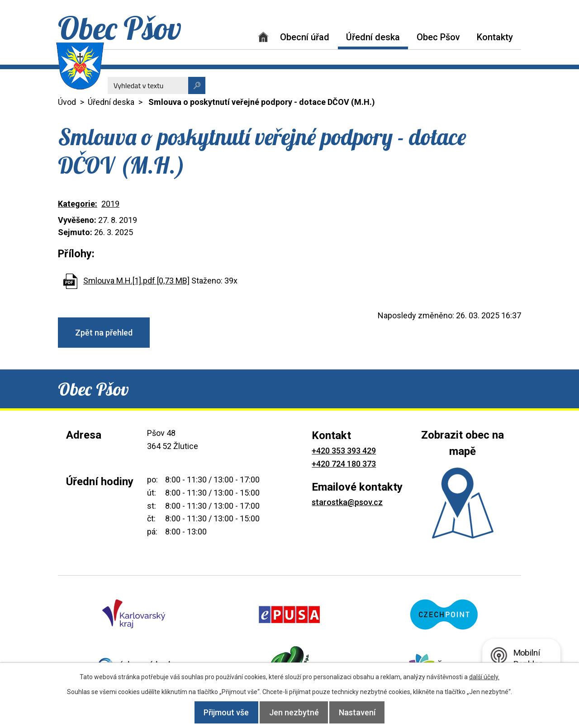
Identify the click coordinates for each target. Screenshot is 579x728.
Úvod (263, 37)
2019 (110, 204)
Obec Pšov (438, 37)
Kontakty (495, 37)
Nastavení (365, 712)
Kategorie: (78, 204)
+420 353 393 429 (344, 451)
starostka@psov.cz (347, 502)
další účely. (484, 677)
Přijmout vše (219, 712)
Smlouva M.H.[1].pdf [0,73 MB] (136, 281)
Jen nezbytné (294, 712)
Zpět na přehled (104, 333)
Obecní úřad (305, 37)
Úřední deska (373, 37)
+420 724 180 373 (344, 464)
